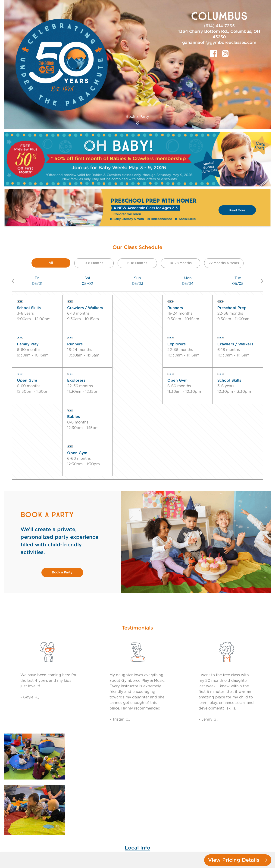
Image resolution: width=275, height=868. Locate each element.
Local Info (137, 848)
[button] (16, 281)
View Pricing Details (238, 860)
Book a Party (62, 573)
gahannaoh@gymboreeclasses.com (219, 43)
